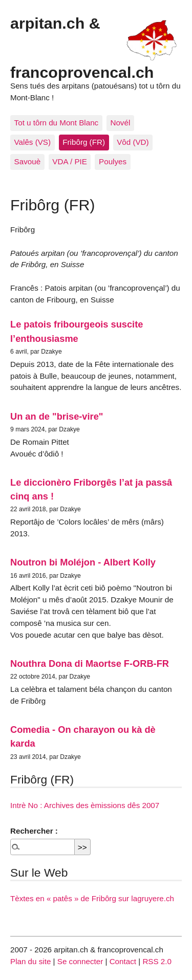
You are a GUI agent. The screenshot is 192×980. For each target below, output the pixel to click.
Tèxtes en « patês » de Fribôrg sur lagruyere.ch (92, 898)
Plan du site (30, 961)
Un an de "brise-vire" (57, 416)
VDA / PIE (70, 161)
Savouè (28, 161)
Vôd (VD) (133, 142)
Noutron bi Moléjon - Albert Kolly (83, 562)
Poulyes (113, 161)
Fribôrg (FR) (84, 142)
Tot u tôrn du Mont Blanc (57, 123)
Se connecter (80, 961)
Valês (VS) (33, 142)
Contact (123, 961)
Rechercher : (34, 831)
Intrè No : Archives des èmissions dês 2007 (85, 805)
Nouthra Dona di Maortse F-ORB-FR (90, 663)
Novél (120, 123)
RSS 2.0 (157, 961)
